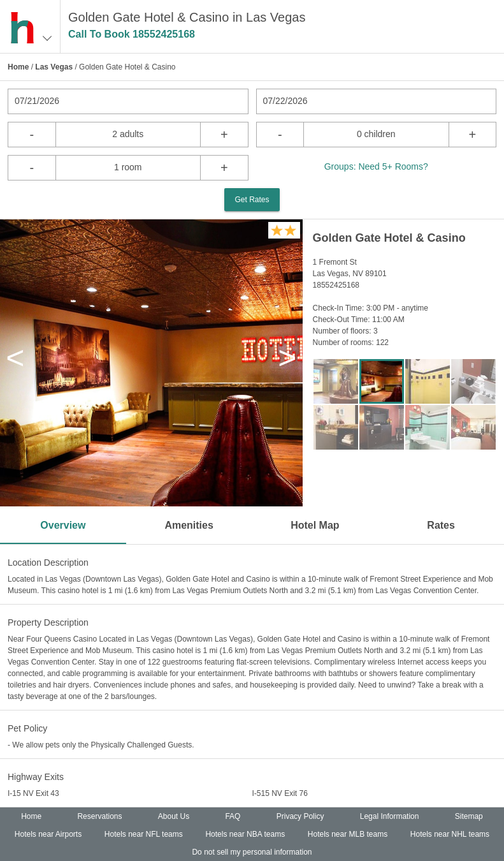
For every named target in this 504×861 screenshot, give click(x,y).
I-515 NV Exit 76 (280, 793)
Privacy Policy (300, 816)
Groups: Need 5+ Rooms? (376, 166)
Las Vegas (54, 67)
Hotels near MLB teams (348, 834)
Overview (63, 525)
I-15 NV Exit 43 (33, 793)
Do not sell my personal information (252, 852)
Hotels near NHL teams (450, 834)
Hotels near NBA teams (245, 834)
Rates (441, 525)
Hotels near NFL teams (144, 834)
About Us (174, 816)
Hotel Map (315, 525)
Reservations (99, 816)
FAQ (233, 816)
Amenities (189, 525)
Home (18, 67)
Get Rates (252, 200)
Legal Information (390, 816)
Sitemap (469, 816)
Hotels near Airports (48, 834)
